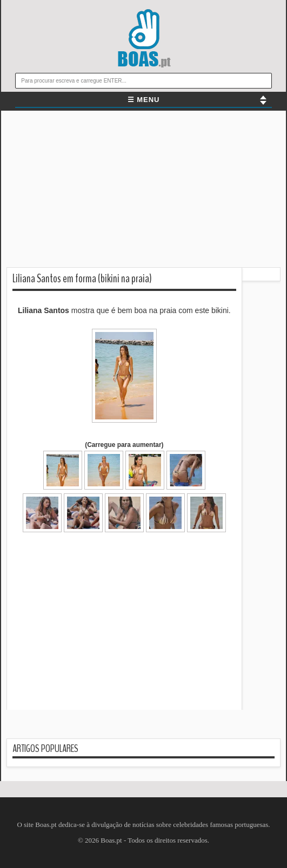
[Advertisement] (143, 192)
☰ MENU (144, 100)
